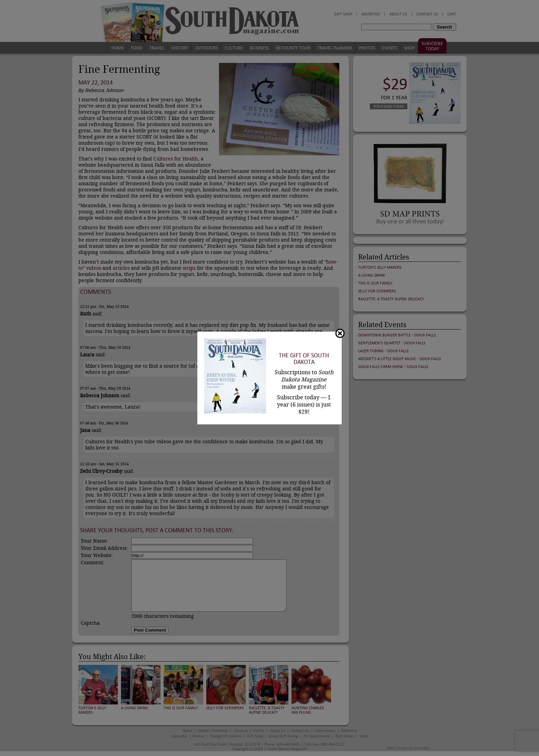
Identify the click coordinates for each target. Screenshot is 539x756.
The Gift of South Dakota (304, 359)
